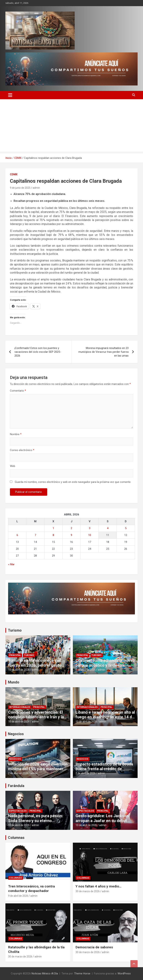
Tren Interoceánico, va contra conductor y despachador (31, 889)
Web (13, 466)
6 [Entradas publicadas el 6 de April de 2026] (17, 535)
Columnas (16, 838)
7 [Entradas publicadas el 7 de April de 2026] (35, 535)
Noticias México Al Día (45, 973)
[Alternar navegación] (10, 95)
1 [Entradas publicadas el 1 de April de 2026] (53, 528)
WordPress (124, 973)
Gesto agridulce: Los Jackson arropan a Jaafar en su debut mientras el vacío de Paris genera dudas (102, 823)
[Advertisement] (71, 126)
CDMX (14, 174)
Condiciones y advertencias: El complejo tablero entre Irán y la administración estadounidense (36, 717)
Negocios (16, 734)
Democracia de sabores (94, 947)
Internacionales (20, 707)
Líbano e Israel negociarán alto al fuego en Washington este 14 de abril (105, 717)
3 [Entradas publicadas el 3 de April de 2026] (90, 528)
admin (36, 188)
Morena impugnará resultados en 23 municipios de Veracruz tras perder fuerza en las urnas (104, 352)
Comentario (18, 391)
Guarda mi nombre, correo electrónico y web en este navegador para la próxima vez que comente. (73, 482)
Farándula (16, 786)
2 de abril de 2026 (18, 773)
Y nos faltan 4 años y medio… (98, 886)
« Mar (11, 564)
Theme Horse (82, 973)
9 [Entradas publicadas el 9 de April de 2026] (71, 535)
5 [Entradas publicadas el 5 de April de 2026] (126, 528)
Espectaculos (18, 811)
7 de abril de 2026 (86, 670)
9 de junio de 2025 (20, 188)
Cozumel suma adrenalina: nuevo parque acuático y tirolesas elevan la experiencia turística (105, 665)
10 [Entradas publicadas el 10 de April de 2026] (90, 535)
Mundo (14, 682)
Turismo (15, 630)
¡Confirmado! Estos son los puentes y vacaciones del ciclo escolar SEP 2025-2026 (38, 352)
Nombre (16, 434)
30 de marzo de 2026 (88, 891)
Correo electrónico (22, 450)
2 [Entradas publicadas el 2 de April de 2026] (71, 528)
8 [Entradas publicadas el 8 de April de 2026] (53, 535)
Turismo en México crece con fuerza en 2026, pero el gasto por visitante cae (35, 665)
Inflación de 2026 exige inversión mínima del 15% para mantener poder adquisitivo (38, 769)
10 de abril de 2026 (19, 670)
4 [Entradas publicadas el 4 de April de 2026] (108, 528)
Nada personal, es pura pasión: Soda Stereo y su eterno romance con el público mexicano (36, 823)
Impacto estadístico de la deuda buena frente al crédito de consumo (104, 769)
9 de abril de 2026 (18, 896)
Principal (15, 655)
